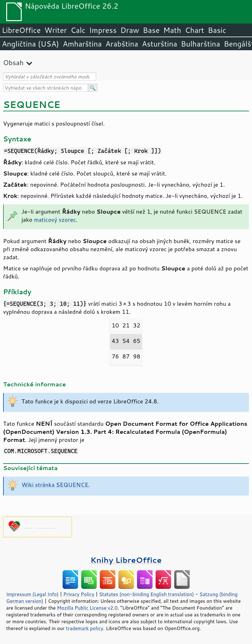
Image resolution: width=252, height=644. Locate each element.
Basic (217, 30)
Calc (78, 30)
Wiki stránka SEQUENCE (55, 485)
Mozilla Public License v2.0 (87, 608)
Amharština (82, 44)
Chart (194, 30)
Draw (130, 30)
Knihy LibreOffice (126, 560)
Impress (103, 30)
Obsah (13, 62)
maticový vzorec (55, 220)
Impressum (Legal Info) (32, 594)
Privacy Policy (79, 594)
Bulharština (201, 44)
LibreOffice (21, 30)
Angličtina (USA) (30, 44)
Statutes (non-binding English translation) (146, 594)
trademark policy (85, 628)
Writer (55, 30)
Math (172, 30)
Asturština (160, 44)
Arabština (122, 44)
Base (151, 30)
